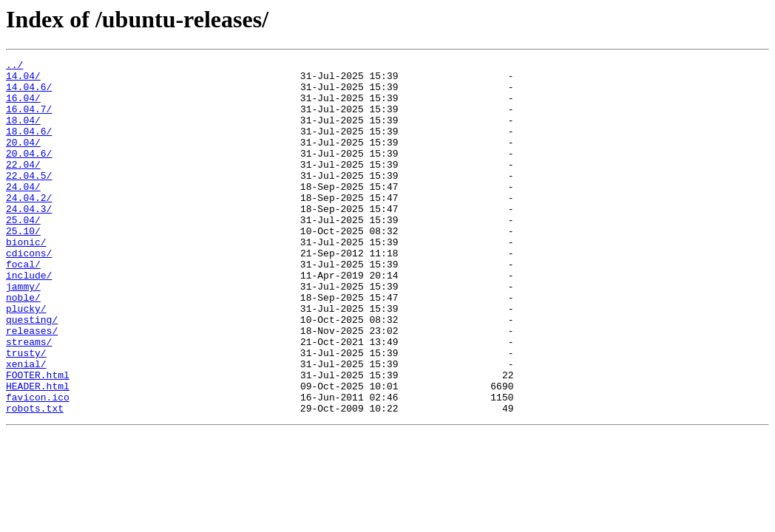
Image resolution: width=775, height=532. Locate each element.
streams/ (29, 399)
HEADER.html (38, 452)
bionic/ (26, 279)
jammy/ (23, 332)
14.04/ (23, 80)
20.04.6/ (29, 173)
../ (14, 66)
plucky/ (26, 359)
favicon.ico (38, 465)
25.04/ (23, 253)
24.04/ (23, 213)
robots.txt (35, 479)
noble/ (23, 346)
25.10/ (23, 266)
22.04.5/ (29, 199)
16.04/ (23, 106)
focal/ (23, 306)
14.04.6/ (29, 93)
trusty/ (26, 412)
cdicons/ (29, 293)
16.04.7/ (29, 120)
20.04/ (23, 160)
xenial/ (26, 426)
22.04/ (23, 186)
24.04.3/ (29, 239)
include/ (29, 319)
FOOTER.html (38, 439)
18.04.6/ (29, 146)
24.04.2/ (29, 226)
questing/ (32, 372)
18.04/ (23, 133)
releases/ (32, 386)
